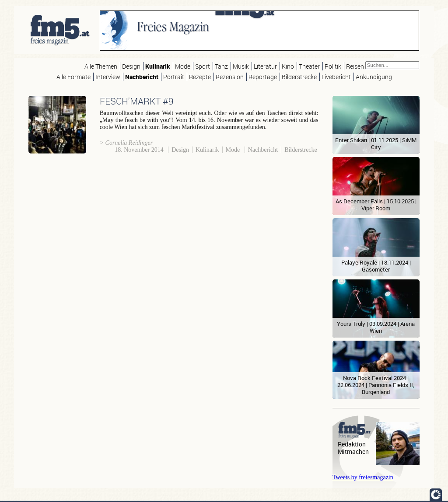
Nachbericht (142, 77)
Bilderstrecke (299, 77)
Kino (288, 66)
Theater (309, 66)
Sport (203, 66)
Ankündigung (374, 77)
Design (131, 66)
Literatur (265, 66)
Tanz (221, 66)
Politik (333, 66)
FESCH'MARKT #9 (137, 101)
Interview (108, 77)
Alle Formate (73, 77)
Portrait (174, 77)
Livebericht (336, 77)
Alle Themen (101, 66)
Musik (241, 66)
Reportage (263, 77)
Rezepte (200, 77)
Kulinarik (158, 66)
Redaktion (352, 444)
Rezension (230, 77)
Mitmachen (353, 451)
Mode (183, 66)
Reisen (355, 66)
